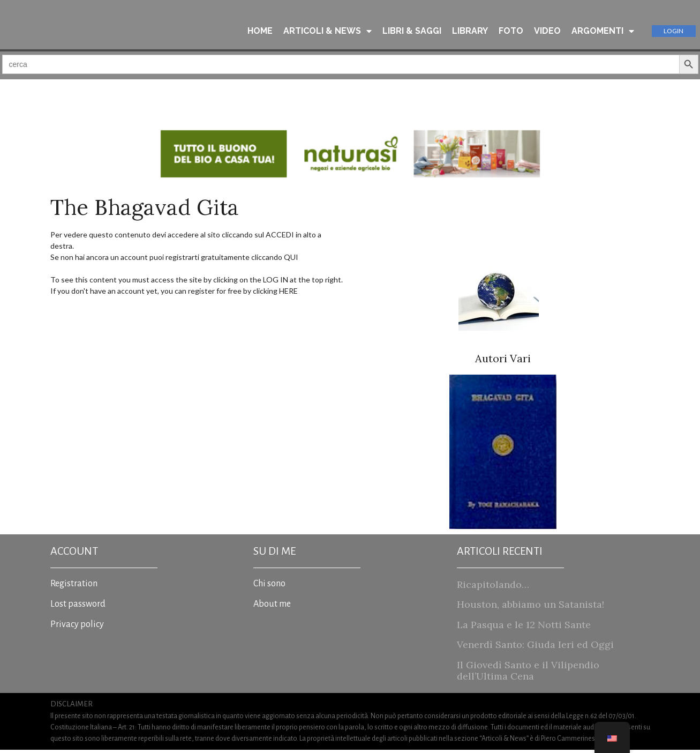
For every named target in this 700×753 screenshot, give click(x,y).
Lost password (78, 607)
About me (272, 607)
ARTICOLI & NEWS (328, 32)
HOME (260, 31)
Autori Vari (503, 361)
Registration (74, 587)
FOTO (511, 31)
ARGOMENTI (603, 32)
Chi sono (269, 587)
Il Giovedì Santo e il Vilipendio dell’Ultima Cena (528, 674)
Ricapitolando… (493, 588)
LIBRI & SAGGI (412, 31)
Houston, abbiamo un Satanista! (530, 607)
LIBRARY (470, 31)
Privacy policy (77, 628)
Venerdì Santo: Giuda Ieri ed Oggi (535, 648)
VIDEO (547, 31)
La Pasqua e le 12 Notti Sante (524, 628)
